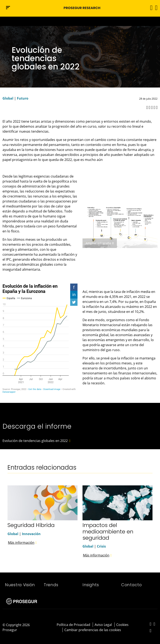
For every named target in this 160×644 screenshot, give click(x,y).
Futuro (23, 98)
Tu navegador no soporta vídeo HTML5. (80, 21)
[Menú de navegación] (8, 8)
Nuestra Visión (20, 585)
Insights (91, 585)
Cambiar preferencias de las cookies (93, 630)
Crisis (101, 546)
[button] (156, 7)
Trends (51, 585)
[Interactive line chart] (40, 338)
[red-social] (151, 624)
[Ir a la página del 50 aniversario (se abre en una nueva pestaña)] (80, 21)
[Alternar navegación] (150, 8)
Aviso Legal (103, 625)
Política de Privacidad (73, 625)
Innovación (31, 534)
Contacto (132, 585)
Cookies (122, 625)
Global (8, 98)
